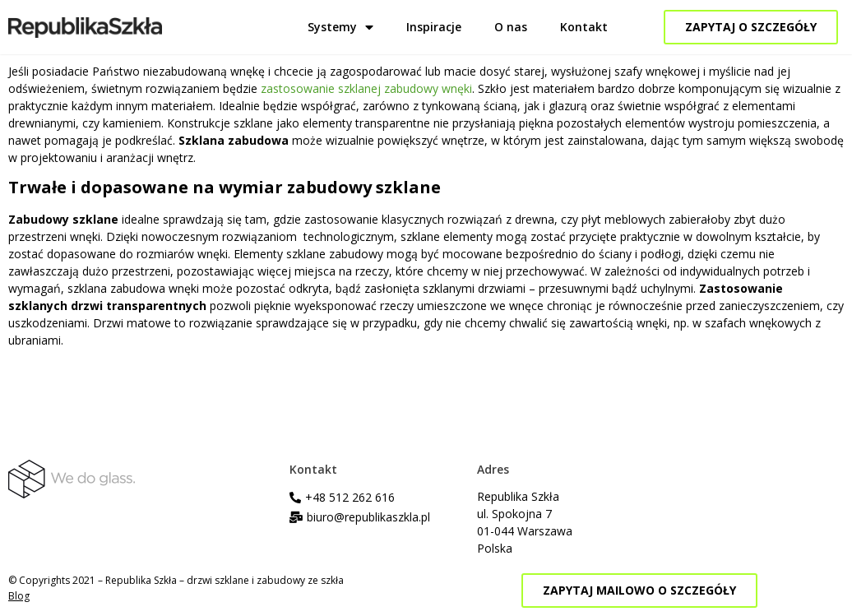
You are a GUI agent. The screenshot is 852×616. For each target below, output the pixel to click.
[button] (751, 27)
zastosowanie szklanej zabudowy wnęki (366, 88)
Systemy (340, 27)
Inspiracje (434, 27)
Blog (19, 596)
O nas (511, 27)
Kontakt (584, 27)
